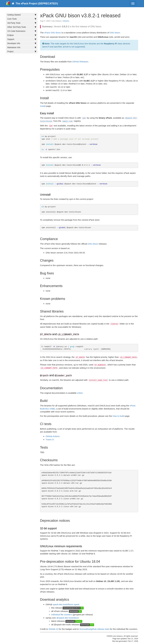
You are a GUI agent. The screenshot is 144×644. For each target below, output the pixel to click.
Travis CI (50, 439)
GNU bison (115, 33)
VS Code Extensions (22, 31)
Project (22, 51)
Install (43, 106)
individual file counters (62, 615)
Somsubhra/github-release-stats (94, 629)
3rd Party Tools (22, 23)
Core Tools (22, 19)
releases (66, 21)
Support (22, 39)
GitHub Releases (80, 62)
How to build (118, 416)
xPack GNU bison (53, 33)
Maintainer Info (22, 47)
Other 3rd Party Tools (22, 27)
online (80, 393)
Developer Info (22, 43)
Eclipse (22, 35)
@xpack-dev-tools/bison (68, 618)
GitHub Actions (53, 436)
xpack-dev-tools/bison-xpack (66, 604)
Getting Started (22, 15)
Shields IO (53, 629)
